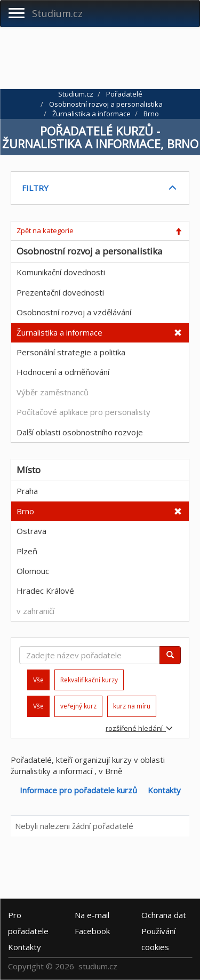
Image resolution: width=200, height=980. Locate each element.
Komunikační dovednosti (61, 272)
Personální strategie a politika (71, 352)
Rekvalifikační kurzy (89, 680)
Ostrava (31, 531)
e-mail (92, 914)
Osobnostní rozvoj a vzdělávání (74, 312)
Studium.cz (57, 13)
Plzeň (27, 551)
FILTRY (35, 188)
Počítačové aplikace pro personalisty (83, 412)
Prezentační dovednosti (60, 292)
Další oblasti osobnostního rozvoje (80, 432)
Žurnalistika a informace (59, 332)
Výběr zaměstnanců (53, 392)
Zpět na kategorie (45, 230)
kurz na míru (132, 706)
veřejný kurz (78, 706)
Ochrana (164, 914)
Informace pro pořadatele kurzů (78, 790)
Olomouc (33, 571)
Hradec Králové (45, 591)
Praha (27, 491)
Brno (25, 511)
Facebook (92, 930)
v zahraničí (35, 611)
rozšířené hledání (139, 728)
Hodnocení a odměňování (63, 372)
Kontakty (164, 790)
